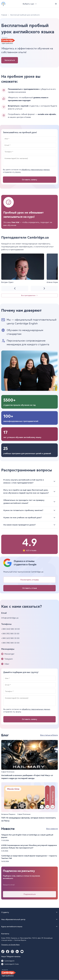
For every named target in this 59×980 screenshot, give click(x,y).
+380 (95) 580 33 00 (10, 634)
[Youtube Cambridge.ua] (22, 952)
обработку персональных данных (35, 170)
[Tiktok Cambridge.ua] (3, 952)
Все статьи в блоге (49, 735)
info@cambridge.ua (10, 618)
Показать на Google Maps (10, 945)
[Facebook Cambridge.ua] (8, 952)
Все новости (52, 829)
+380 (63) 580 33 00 (10, 638)
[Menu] (56, 4)
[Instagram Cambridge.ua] (12, 952)
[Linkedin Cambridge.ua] (17, 952)
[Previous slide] (15, 288)
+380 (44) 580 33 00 (10, 629)
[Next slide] (44, 288)
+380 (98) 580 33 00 (10, 643)
